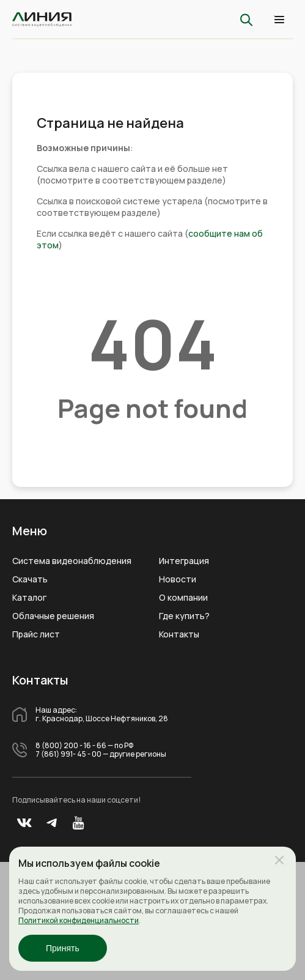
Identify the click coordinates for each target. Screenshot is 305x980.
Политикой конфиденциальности (79, 920)
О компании (183, 598)
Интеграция (184, 561)
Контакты (179, 634)
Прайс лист (36, 634)
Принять (63, 948)
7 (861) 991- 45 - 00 (68, 754)
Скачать (30, 579)
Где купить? (184, 616)
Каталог (29, 598)
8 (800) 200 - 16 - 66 (71, 746)
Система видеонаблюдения (72, 561)
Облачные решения (53, 616)
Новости (178, 579)
